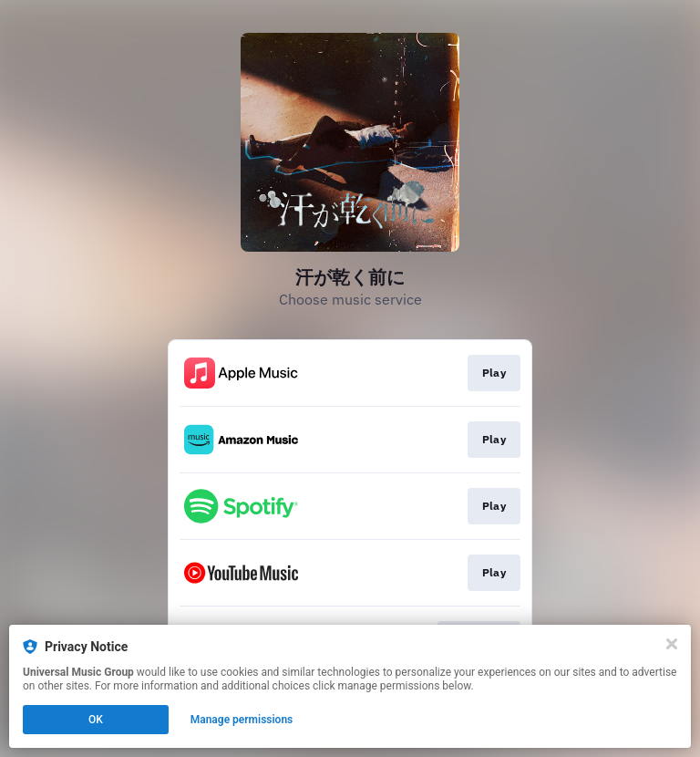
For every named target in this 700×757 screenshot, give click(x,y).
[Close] (672, 644)
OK (96, 720)
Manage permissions (242, 720)
